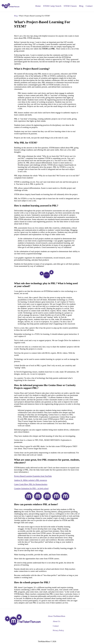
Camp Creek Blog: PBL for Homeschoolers (31, 484)
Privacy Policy (58, 630)
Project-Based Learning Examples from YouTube (33, 476)
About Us (56, 621)
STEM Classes (70, 6)
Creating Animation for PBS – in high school (31, 488)
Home (38, 6)
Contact (89, 6)
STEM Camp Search (52, 6)
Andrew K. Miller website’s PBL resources (31, 480)
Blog (81, 6)
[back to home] (11, 6)
